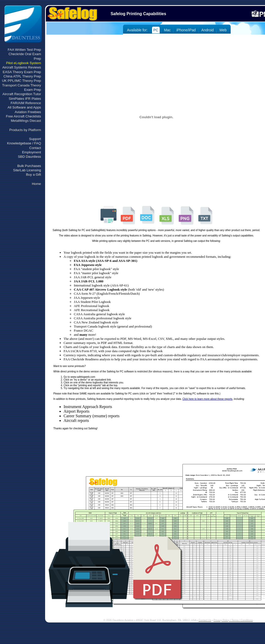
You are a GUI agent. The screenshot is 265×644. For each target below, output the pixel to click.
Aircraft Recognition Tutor (22, 94)
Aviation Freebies (28, 112)
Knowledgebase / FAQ (24, 143)
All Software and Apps (24, 107)
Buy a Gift (33, 175)
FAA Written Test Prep (24, 50)
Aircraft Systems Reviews (22, 67)
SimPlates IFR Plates (25, 99)
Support (35, 139)
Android (208, 30)
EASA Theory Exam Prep (22, 72)
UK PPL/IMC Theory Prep (22, 81)
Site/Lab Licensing (27, 170)
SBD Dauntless (29, 157)
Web (223, 30)
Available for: (137, 30)
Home (36, 184)
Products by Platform (25, 130)
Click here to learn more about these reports (207, 399)
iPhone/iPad (186, 30)
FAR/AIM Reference (26, 103)
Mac (167, 30)
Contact (35, 148)
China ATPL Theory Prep (22, 76)
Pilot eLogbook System (24, 63)
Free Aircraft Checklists (23, 116)
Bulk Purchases (29, 166)
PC (156, 30)
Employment (32, 152)
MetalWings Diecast (26, 121)
